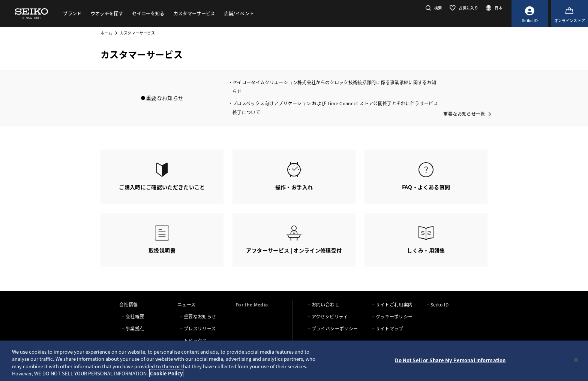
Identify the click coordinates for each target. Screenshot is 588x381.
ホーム (106, 33)
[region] (294, 361)
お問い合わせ (325, 304)
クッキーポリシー (394, 316)
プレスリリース (200, 328)
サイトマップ (390, 328)
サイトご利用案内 (394, 304)
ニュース (186, 304)
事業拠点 (135, 328)
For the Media (252, 304)
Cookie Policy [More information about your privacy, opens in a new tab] (166, 373)
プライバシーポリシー (335, 328)
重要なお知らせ (200, 316)
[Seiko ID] (530, 13)
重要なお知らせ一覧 (464, 114)
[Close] (576, 360)
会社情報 (128, 304)
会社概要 (135, 316)
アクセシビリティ (330, 316)
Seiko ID (440, 304)
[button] (433, 8)
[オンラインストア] (570, 13)
